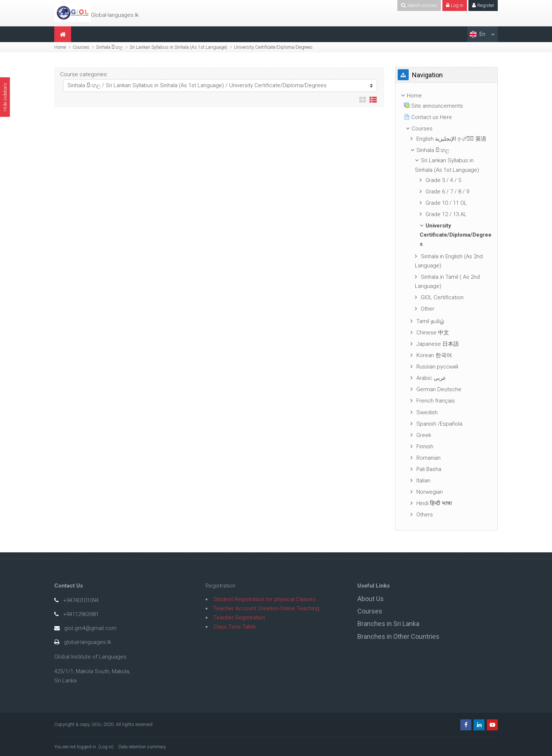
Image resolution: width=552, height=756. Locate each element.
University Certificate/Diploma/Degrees (273, 47)
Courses (81, 47)
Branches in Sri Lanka (388, 624)
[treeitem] (446, 96)
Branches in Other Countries (398, 636)
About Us (371, 599)
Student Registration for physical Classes (264, 599)
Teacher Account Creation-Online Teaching (266, 608)
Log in (106, 747)
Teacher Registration (239, 618)
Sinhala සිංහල (110, 47)
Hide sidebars (5, 97)
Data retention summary (142, 747)
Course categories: (84, 74)
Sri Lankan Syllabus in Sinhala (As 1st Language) (179, 47)
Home (60, 47)
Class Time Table (235, 627)
